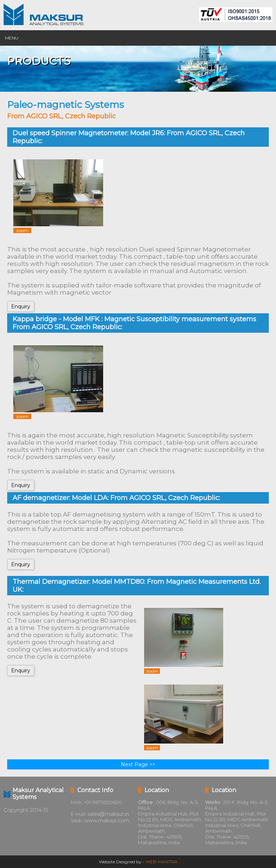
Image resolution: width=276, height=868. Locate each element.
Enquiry (21, 306)
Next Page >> (138, 764)
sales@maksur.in (108, 814)
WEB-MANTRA (162, 862)
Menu (12, 38)
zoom (22, 230)
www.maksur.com (107, 821)
